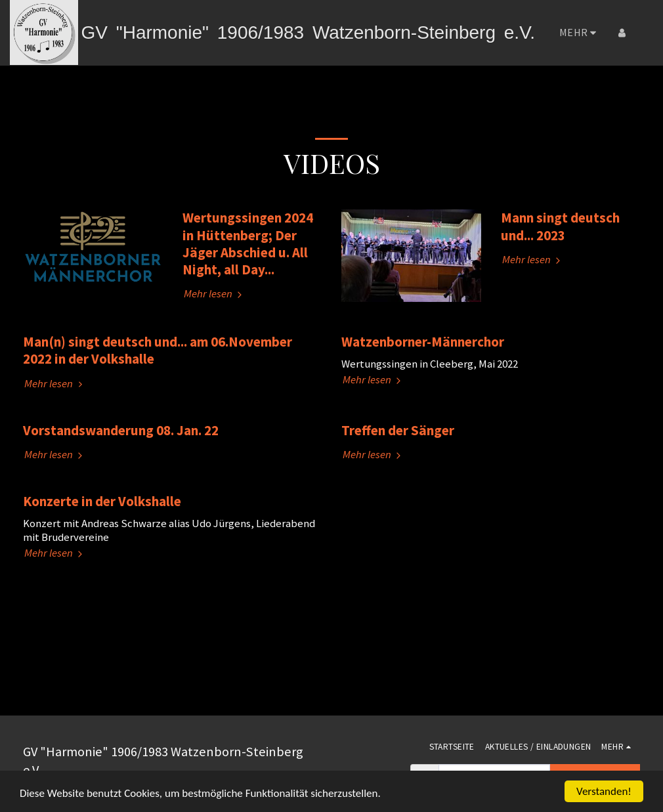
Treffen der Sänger (398, 430)
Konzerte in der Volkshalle (102, 501)
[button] (643, 33)
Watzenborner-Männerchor (423, 342)
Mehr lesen (215, 294)
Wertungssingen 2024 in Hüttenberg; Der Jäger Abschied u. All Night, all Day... (248, 244)
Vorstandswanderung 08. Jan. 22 (121, 430)
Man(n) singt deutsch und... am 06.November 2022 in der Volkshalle (158, 350)
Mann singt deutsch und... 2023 (560, 226)
